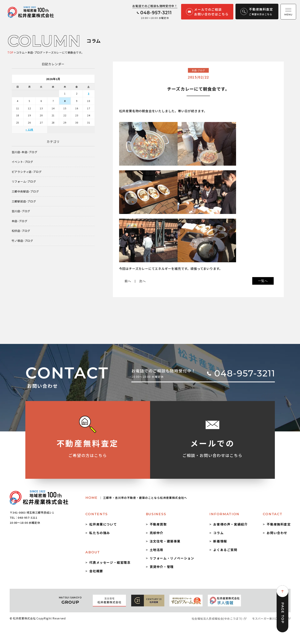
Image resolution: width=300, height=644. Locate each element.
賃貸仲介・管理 (162, 567)
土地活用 (157, 550)
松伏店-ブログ (21, 231)
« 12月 (29, 129)
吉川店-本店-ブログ (25, 152)
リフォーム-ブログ (24, 182)
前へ (128, 281)
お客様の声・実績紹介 (230, 524)
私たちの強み (100, 533)
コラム (218, 533)
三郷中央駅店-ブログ (25, 191)
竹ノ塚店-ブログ (22, 241)
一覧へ (263, 281)
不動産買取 (158, 524)
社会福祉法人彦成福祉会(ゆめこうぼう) (217, 618)
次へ (142, 281)
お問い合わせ (277, 533)
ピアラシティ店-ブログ (27, 172)
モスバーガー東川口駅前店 (269, 618)
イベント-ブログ (22, 162)
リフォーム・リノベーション (172, 558)
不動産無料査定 (279, 524)
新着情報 (220, 541)
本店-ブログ (20, 221)
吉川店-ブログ (21, 211)
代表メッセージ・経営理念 (110, 562)
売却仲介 (157, 533)
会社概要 (96, 571)
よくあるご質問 (225, 550)
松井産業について (103, 524)
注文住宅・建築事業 (165, 541)
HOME (136, 498)
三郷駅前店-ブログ (24, 201)
